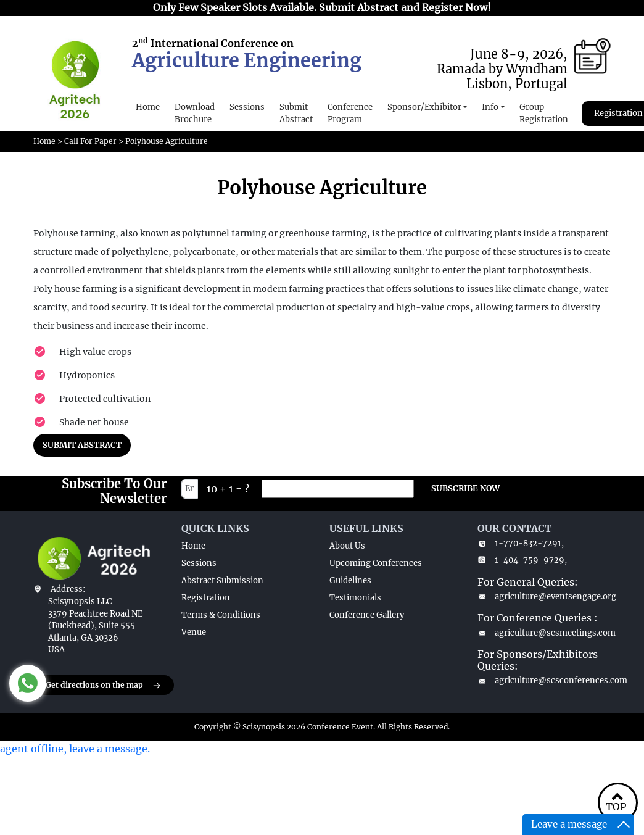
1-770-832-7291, (521, 543)
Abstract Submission (222, 580)
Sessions (247, 107)
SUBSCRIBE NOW (465, 488)
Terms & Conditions (221, 615)
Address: (68, 589)
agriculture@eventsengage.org (544, 596)
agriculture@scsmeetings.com (544, 633)
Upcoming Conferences (376, 563)
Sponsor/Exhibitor (424, 107)
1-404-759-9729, (522, 560)
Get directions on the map (104, 686)
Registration (206, 598)
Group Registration (544, 113)
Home (148, 107)
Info (490, 107)
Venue (194, 632)
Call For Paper (90, 141)
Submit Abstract (296, 113)
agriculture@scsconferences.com (544, 680)
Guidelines (350, 580)
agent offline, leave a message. (75, 749)
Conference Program (350, 113)
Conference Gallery (367, 615)
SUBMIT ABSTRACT (82, 445)
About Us (347, 546)
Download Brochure (195, 113)
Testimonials (355, 598)
